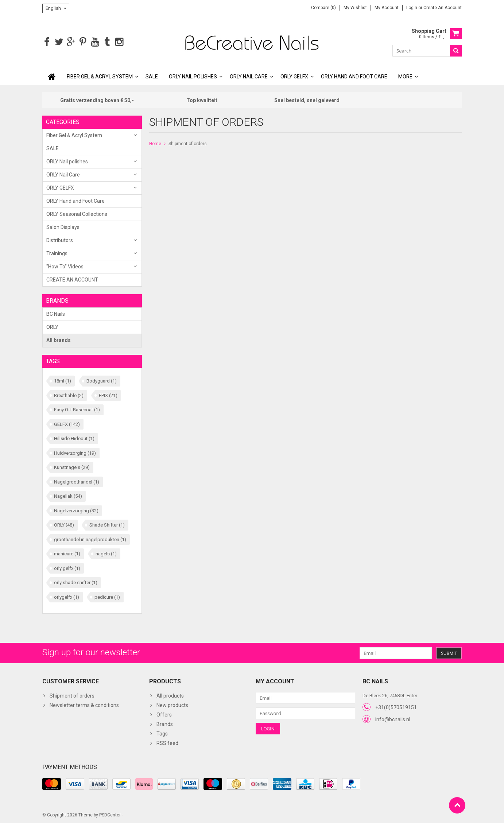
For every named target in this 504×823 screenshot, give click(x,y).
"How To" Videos (65, 266)
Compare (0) (323, 8)
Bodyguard (102, 380)
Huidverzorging (75, 452)
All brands (59, 339)
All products (170, 695)
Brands (165, 724)
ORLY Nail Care (249, 76)
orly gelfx (67, 568)
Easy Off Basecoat (77, 409)
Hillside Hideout (74, 438)
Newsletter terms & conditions (84, 705)
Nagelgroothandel (77, 481)
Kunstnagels (72, 467)
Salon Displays (63, 226)
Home (155, 143)
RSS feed (167, 743)
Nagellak (68, 495)
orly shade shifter (76, 582)
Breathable (69, 395)
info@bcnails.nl (393, 719)
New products (172, 705)
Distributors (60, 240)
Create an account (443, 8)
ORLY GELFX (294, 76)
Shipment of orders (188, 143)
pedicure (107, 596)
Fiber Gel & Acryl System (100, 76)
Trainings (57, 253)
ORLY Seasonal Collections (77, 213)
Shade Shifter (107, 524)
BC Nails (56, 313)
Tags (162, 733)
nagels (106, 553)
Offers (164, 714)
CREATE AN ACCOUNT (72, 279)
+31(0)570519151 (396, 707)
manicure (67, 553)
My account (387, 8)
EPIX (108, 395)
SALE (152, 76)
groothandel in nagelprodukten (90, 539)
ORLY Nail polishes (193, 76)
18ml (63, 380)
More (405, 76)
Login (412, 8)
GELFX (67, 424)
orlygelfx (67, 596)
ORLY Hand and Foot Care (354, 76)
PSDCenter (110, 814)
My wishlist (355, 8)
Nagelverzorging (76, 510)
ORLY (52, 326)
